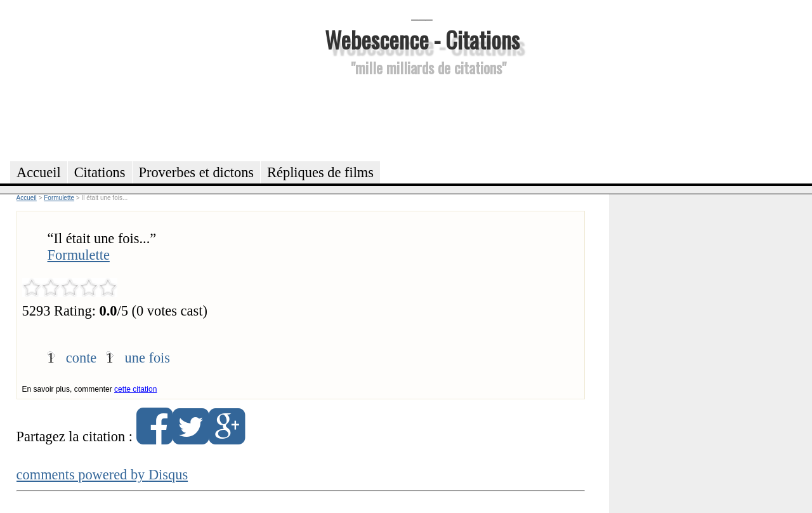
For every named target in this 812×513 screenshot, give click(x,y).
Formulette (79, 255)
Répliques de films (320, 172)
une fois (148, 358)
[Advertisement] (422, 117)
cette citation (135, 389)
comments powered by (102, 475)
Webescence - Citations (422, 39)
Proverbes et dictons (197, 172)
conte (82, 358)
